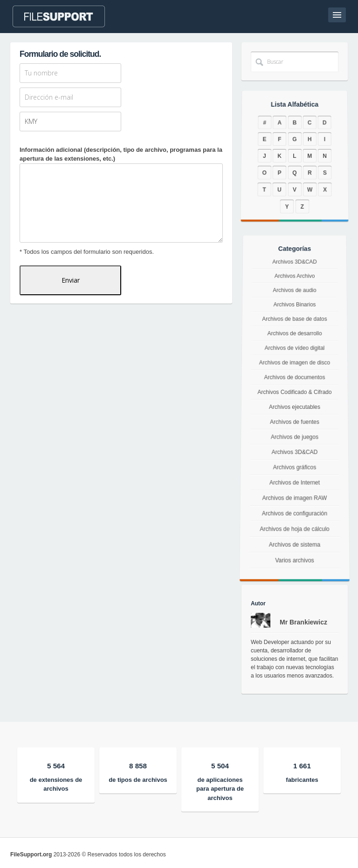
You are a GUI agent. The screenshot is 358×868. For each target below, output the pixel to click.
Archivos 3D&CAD (295, 277)
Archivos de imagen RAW (295, 504)
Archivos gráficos (294, 470)
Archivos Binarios (294, 313)
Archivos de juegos (294, 437)
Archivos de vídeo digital (295, 351)
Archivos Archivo (294, 288)
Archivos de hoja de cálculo (295, 540)
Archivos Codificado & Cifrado (295, 393)
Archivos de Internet (295, 487)
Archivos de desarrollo (295, 338)
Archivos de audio (295, 301)
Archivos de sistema (295, 559)
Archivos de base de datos (294, 325)
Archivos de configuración (294, 522)
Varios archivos (294, 579)
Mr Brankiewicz (303, 622)
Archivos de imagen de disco (295, 364)
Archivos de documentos (295, 378)
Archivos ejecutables (295, 407)
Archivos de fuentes (295, 422)
